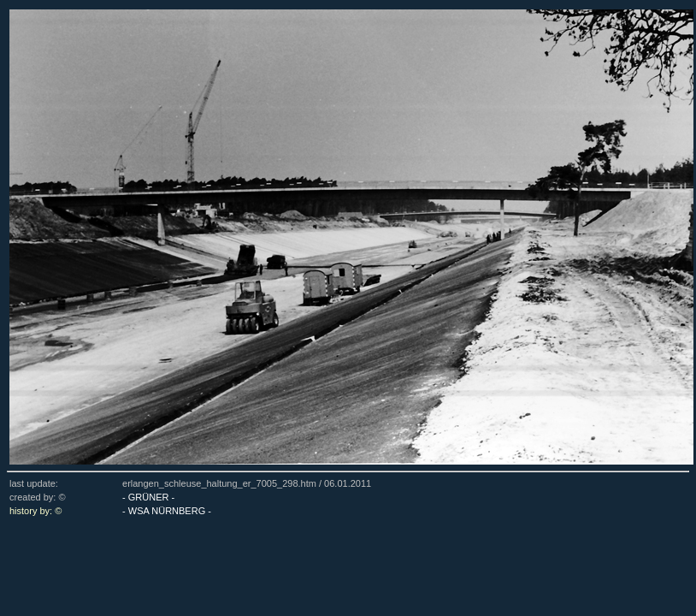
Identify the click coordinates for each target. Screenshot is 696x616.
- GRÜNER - (148, 497)
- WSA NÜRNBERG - (167, 511)
